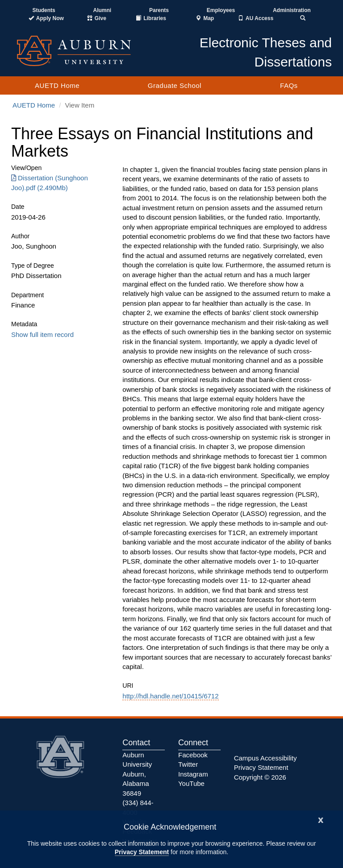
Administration (292, 10)
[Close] (321, 819)
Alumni (102, 10)
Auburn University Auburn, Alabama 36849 (137, 774)
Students (44, 10)
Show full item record (42, 334)
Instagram (193, 774)
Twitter (188, 764)
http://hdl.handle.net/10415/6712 (170, 696)
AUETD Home (57, 85)
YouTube (191, 783)
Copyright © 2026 (260, 777)
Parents (159, 10)
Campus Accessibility (266, 758)
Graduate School (175, 85)
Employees (221, 10)
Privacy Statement (142, 852)
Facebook (193, 755)
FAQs (289, 85)
